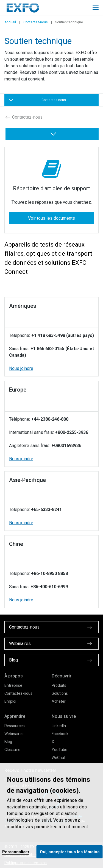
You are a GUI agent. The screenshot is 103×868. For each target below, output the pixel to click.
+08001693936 (66, 446)
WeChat (59, 758)
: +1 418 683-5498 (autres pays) (62, 335)
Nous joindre (21, 368)
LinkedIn (59, 726)
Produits (59, 685)
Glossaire (12, 750)
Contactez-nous (36, 22)
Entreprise (13, 685)
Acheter (59, 701)
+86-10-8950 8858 (49, 573)
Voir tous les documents (51, 218)
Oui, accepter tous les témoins (70, 852)
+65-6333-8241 (46, 510)
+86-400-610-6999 (49, 587)
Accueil (10, 22)
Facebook (60, 734)
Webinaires (14, 734)
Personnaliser (16, 852)
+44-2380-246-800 (50, 419)
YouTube (59, 750)
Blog (8, 742)
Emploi (10, 701)
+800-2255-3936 (72, 432)
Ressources (15, 726)
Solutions (60, 693)
